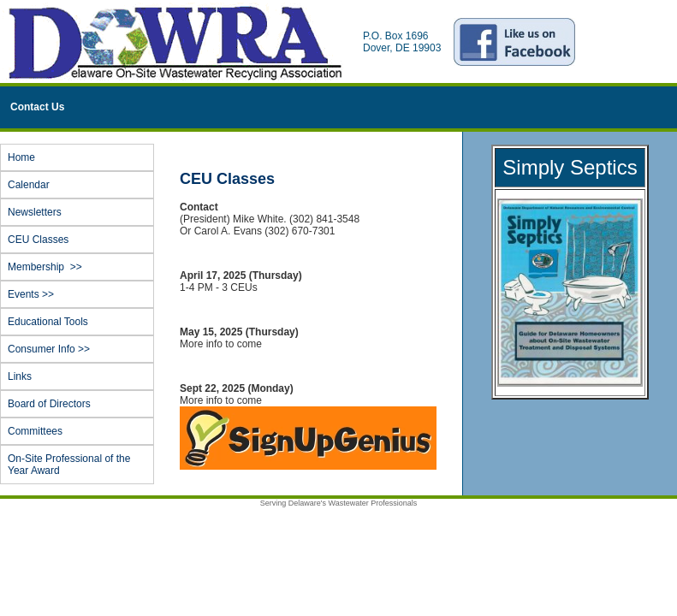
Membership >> (80, 267)
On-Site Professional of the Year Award (69, 465)
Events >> (80, 294)
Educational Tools (48, 322)
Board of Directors (49, 404)
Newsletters (35, 212)
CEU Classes (38, 240)
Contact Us (37, 107)
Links (20, 376)
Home (21, 157)
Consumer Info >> (80, 349)
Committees (35, 431)
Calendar (29, 185)
